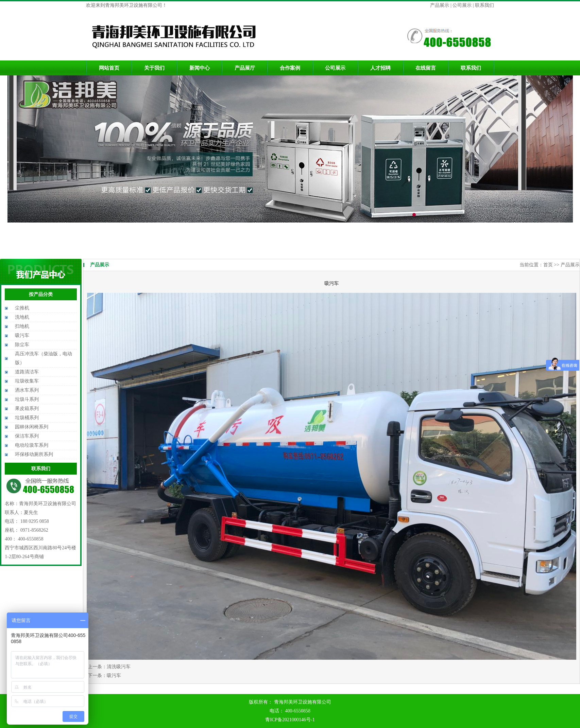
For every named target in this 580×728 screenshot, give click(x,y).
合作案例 (290, 68)
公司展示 (462, 5)
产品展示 (440, 5)
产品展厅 (245, 68)
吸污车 (22, 335)
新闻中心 (200, 68)
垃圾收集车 (27, 381)
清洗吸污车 (119, 667)
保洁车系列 (27, 436)
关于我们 (154, 68)
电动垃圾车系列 (32, 445)
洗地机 (22, 317)
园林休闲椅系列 (32, 427)
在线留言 (426, 68)
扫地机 (22, 326)
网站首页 (109, 68)
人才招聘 (380, 68)
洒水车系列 (27, 390)
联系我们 (484, 5)
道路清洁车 (27, 372)
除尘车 (22, 345)
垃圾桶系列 (27, 418)
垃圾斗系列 (27, 399)
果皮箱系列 (27, 409)
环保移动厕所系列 (34, 454)
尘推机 (22, 308)
